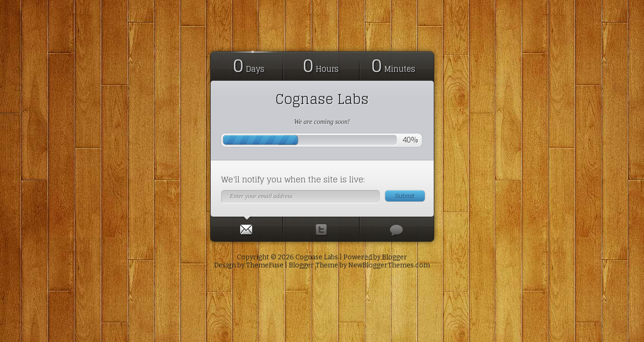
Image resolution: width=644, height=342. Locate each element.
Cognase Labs (322, 99)
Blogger (395, 257)
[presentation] (246, 228)
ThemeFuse (265, 265)
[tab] (247, 228)
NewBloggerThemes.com (389, 265)
